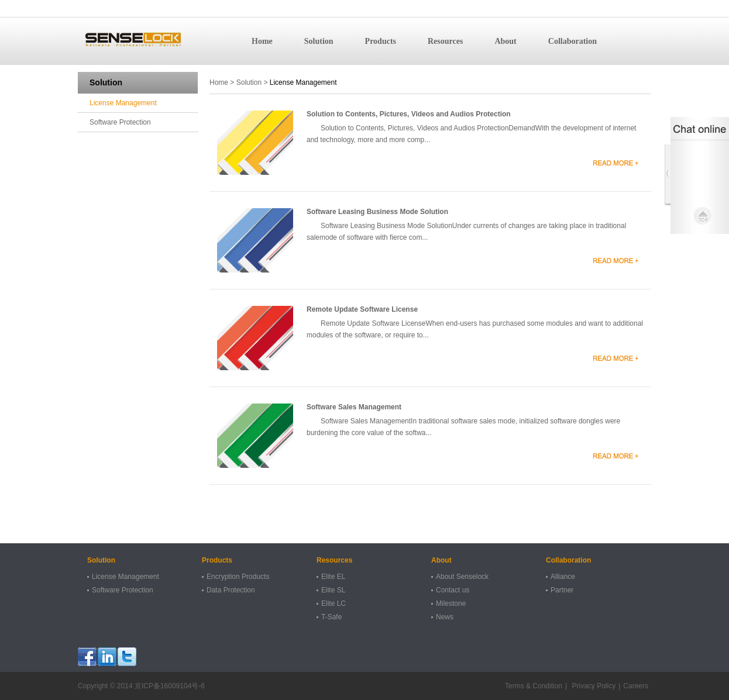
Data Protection (231, 590)
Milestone (451, 604)
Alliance (563, 577)
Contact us (453, 590)
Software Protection (120, 122)
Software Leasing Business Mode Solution (377, 212)
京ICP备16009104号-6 (170, 686)
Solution (319, 41)
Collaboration (572, 41)
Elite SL (333, 590)
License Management (123, 103)
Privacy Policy (593, 686)
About (505, 41)
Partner (562, 590)
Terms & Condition (534, 686)
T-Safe (331, 617)
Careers (636, 686)
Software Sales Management (354, 407)
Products (381, 41)
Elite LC (333, 604)
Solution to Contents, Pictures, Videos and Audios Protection (409, 114)
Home (262, 41)
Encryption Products (238, 577)
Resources (445, 41)
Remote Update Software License (362, 309)
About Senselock (462, 577)
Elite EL (333, 577)
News (445, 617)
